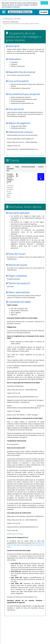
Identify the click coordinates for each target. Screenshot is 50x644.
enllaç (35, 597)
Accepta (44, 3)
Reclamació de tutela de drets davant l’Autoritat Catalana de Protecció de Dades (26, 545)
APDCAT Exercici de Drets (15, 534)
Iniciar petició (41, 177)
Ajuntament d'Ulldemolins (11, 22)
